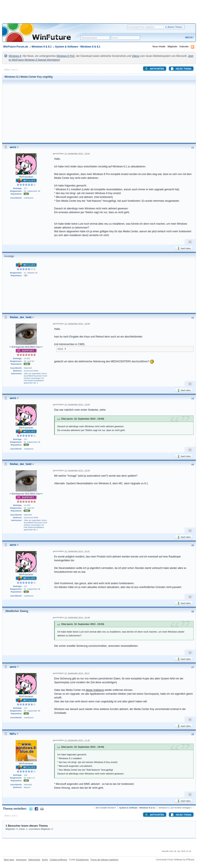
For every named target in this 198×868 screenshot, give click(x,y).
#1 (193, 148)
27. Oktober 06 (31, 273)
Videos (136, 56)
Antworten (154, 69)
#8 (193, 734)
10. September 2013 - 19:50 (77, 404)
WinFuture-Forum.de (16, 47)
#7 (193, 667)
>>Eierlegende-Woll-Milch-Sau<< (26, 347)
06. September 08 (32, 191)
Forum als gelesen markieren (104, 860)
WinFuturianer (26, 177)
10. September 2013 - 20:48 (77, 617)
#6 (193, 612)
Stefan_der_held (21, 317)
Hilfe (189, 37)
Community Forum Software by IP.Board (175, 860)
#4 (193, 465)
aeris (13, 147)
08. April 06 (29, 361)
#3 (193, 399)
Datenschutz (34, 860)
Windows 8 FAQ (66, 56)
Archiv (45, 860)
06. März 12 (29, 778)
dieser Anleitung (95, 690)
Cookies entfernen (58, 860)
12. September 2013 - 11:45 (77, 740)
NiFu (13, 734)
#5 (193, 545)
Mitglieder (173, 46)
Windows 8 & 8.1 (42, 47)
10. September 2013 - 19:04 (77, 153)
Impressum (21, 860)
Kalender (184, 46)
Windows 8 (15, 56)
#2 (193, 318)
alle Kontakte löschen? (106, 808)
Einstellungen (82, 860)
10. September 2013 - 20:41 (77, 551)
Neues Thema (181, 69)
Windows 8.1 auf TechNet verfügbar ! (175, 808)
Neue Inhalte (159, 46)
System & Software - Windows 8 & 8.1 (78, 47)
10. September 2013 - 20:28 (77, 470)
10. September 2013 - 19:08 (77, 324)
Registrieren (172, 38)
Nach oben (184, 248)
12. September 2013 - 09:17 (77, 673)
